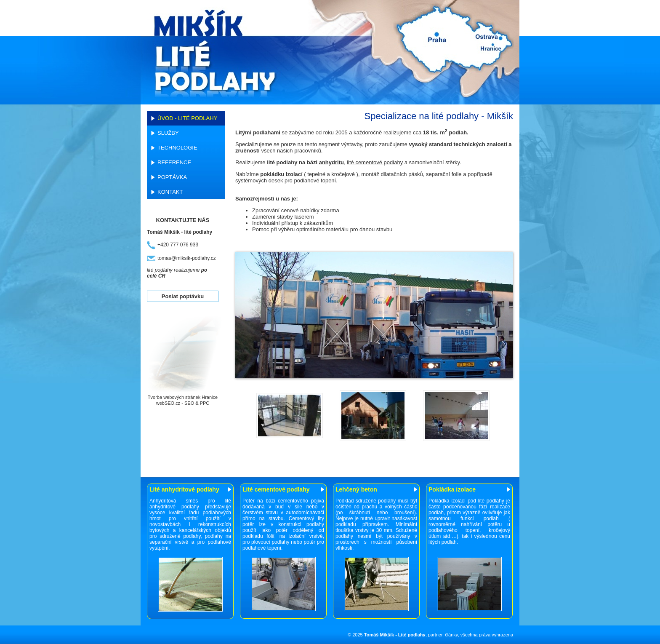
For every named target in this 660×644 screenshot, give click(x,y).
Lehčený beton (356, 489)
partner (435, 635)
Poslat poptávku (183, 296)
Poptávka (172, 177)
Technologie (177, 148)
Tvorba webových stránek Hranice (183, 397)
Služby (168, 133)
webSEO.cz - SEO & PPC (183, 403)
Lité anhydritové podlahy (184, 489)
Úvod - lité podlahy (187, 118)
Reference (174, 162)
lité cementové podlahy (375, 162)
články (451, 635)
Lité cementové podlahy (276, 489)
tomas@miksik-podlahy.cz (187, 258)
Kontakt (170, 192)
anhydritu (331, 162)
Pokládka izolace (452, 489)
